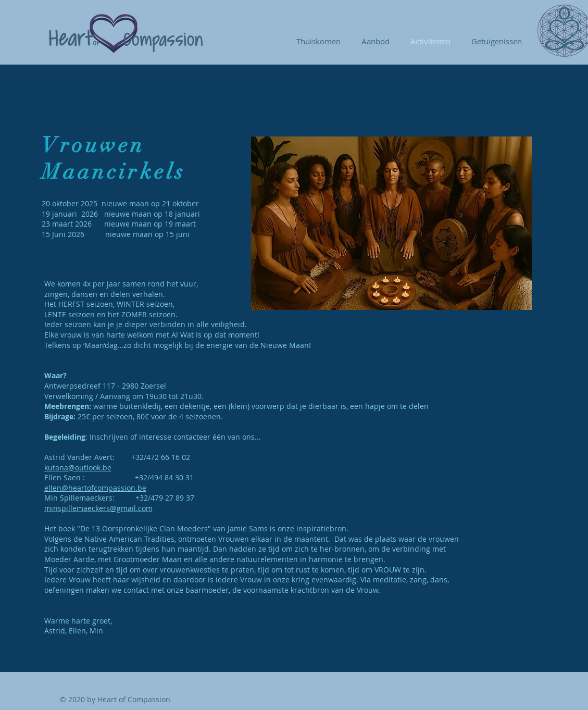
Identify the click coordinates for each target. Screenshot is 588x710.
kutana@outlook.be (78, 468)
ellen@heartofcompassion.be (95, 488)
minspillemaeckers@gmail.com (98, 508)
